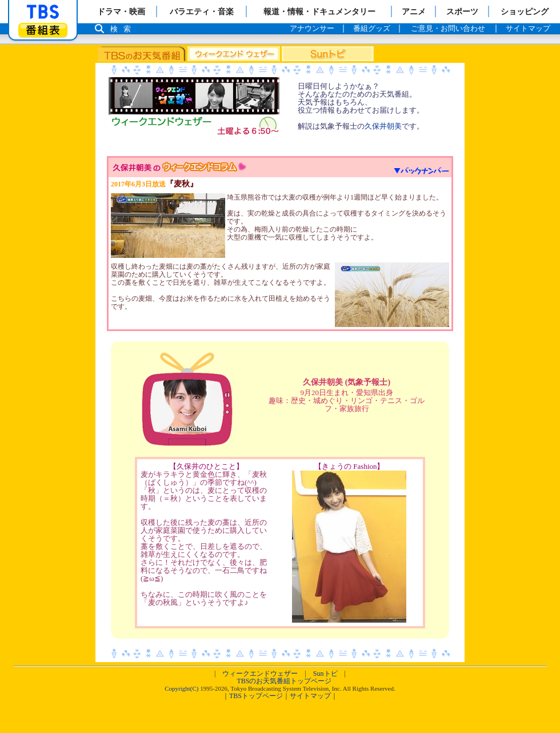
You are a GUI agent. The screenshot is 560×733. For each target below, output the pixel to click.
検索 (123, 29)
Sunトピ (325, 674)
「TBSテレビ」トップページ (43, 12)
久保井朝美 (383, 126)
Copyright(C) (181, 688)
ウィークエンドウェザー (260, 674)
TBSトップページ (256, 696)
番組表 (43, 30)
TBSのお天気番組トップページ (284, 681)
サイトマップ (310, 696)
